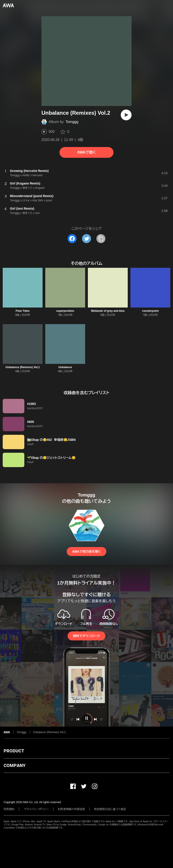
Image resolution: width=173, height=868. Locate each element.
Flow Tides (23, 311)
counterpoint (150, 311)
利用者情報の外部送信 (71, 809)
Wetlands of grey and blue (108, 311)
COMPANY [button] (15, 765)
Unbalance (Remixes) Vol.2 (49, 732)
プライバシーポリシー (36, 809)
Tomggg (72, 122)
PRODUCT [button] (14, 751)
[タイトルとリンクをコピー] (101, 239)
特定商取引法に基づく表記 (110, 809)
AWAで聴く (86, 152)
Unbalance (65, 367)
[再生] (126, 115)
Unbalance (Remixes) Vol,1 (23, 367)
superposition (65, 311)
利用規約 (9, 809)
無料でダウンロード (86, 636)
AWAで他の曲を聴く (86, 552)
